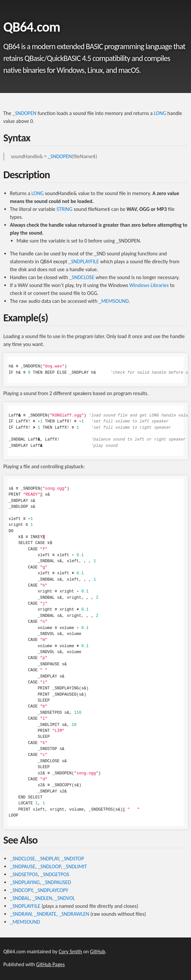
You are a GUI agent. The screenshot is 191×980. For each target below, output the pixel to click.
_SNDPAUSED (57, 882)
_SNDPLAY (48, 859)
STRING (64, 209)
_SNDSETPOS (24, 874)
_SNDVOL (65, 898)
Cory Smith (70, 951)
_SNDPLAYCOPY (52, 890)
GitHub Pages (51, 964)
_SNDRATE (45, 914)
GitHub (98, 951)
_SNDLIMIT (75, 866)
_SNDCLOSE (82, 277)
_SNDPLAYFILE (83, 261)
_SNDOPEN (25, 113)
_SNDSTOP (73, 859)
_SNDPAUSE (23, 866)
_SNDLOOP (49, 866)
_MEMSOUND (114, 301)
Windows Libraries (149, 285)
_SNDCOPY (21, 890)
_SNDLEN (42, 898)
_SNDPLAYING (25, 882)
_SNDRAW (21, 914)
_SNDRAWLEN (74, 914)
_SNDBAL (20, 898)
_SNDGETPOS (55, 874)
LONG (160, 113)
